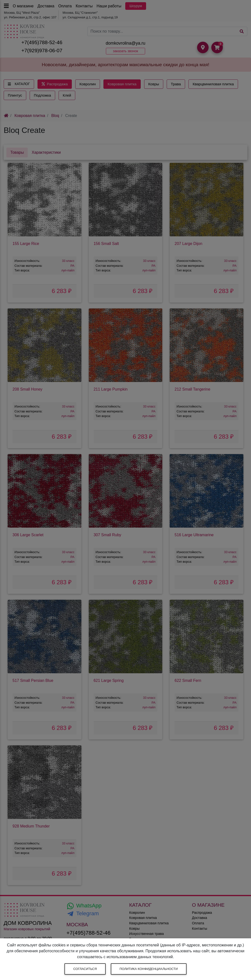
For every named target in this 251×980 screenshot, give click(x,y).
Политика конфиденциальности (149, 969)
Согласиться (85, 969)
